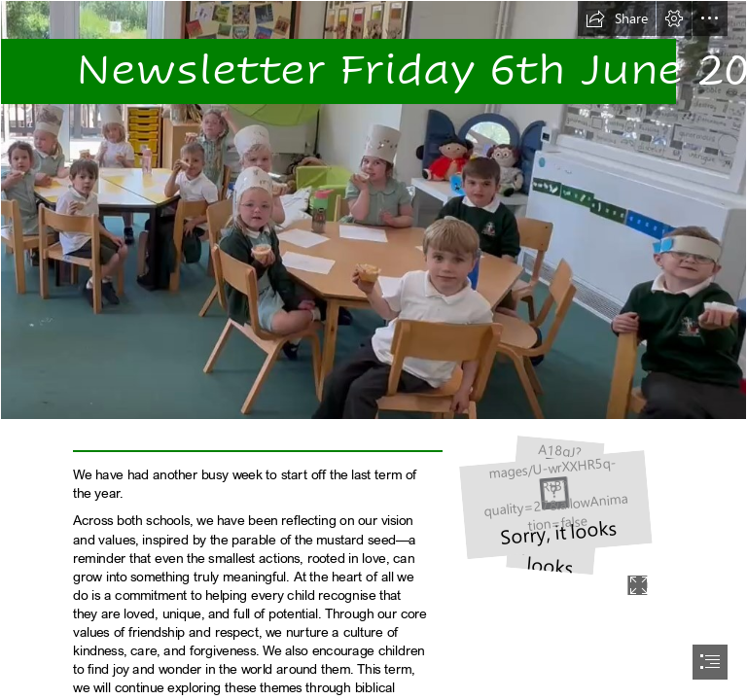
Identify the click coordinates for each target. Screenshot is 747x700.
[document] (373, 350)
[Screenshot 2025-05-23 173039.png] (373, 210)
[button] (617, 18)
